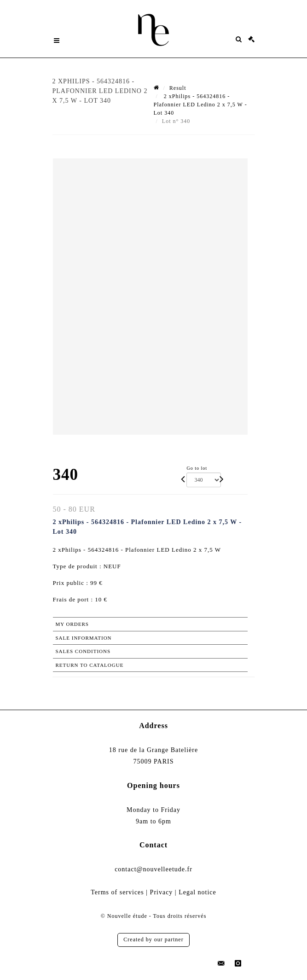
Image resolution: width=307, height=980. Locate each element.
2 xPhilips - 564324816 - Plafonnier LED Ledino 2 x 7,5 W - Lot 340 (200, 105)
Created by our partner (153, 939)
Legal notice (197, 892)
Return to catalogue (90, 665)
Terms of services (117, 892)
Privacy (162, 892)
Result (178, 88)
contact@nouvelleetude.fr (153, 869)
